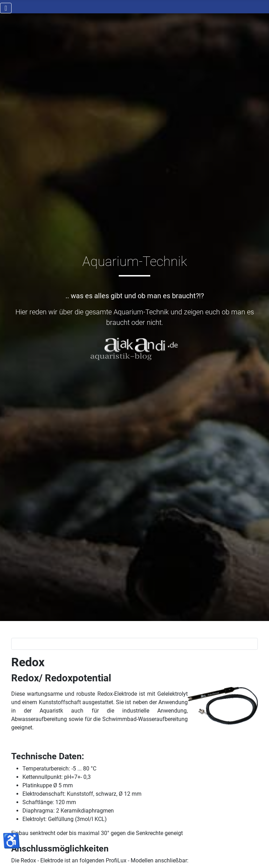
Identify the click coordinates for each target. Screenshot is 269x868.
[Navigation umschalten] (6, 8)
